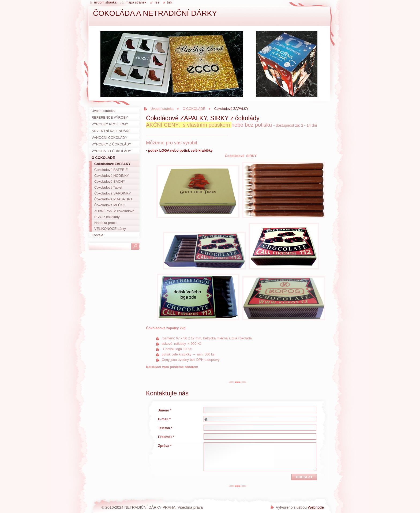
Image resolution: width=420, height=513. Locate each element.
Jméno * (165, 410)
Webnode (316, 507)
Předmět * (166, 437)
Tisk (169, 2)
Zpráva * (165, 446)
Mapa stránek (136, 2)
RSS (157, 2)
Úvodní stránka (162, 109)
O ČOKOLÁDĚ (194, 109)
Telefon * (165, 428)
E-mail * (164, 419)
